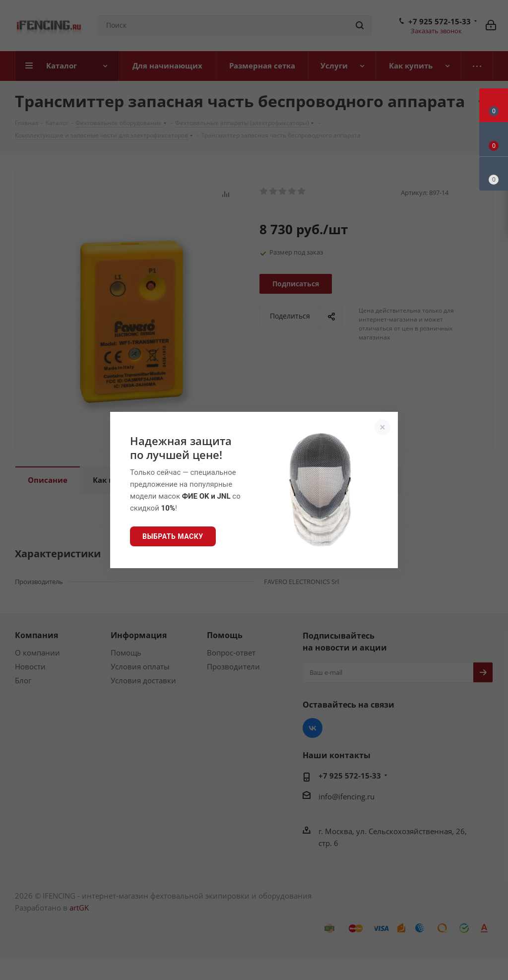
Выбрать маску (173, 536)
